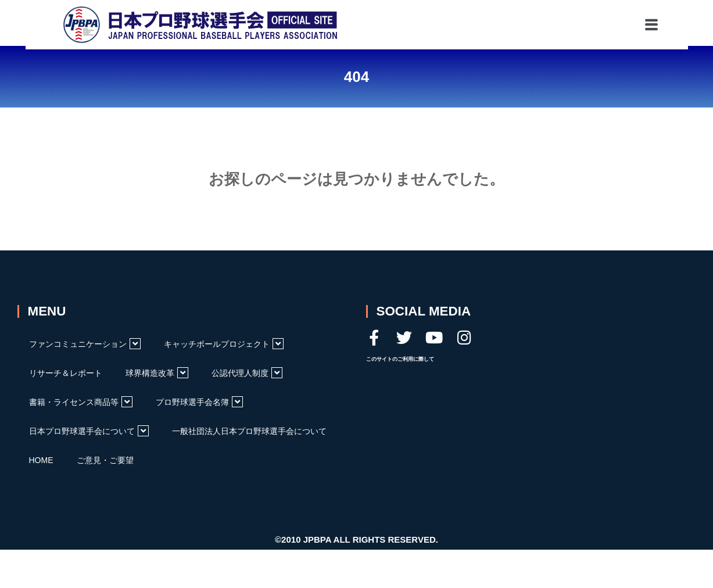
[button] (599, 23)
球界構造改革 (157, 373)
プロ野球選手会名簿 (199, 402)
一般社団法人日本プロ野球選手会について (249, 431)
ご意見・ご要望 (105, 460)
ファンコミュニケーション (85, 344)
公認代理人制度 (247, 373)
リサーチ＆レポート (66, 373)
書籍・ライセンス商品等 (81, 402)
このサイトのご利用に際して (400, 359)
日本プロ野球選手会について (89, 431)
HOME (41, 460)
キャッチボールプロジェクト (224, 344)
